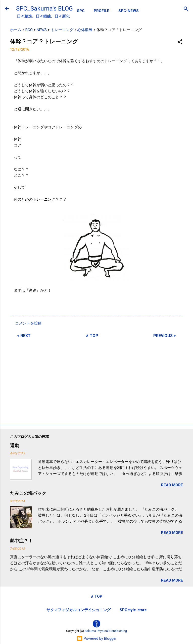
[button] (180, 42)
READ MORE (172, 485)
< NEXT (24, 336)
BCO (29, 30)
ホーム (16, 30)
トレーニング (62, 30)
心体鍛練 (85, 30)
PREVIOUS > (165, 336)
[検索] (186, 9)
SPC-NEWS (129, 11)
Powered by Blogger (97, 638)
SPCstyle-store (133, 610)
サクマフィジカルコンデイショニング (79, 610)
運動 (15, 446)
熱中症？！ (21, 541)
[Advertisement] (96, 381)
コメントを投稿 (28, 323)
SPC (81, 11)
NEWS (42, 30)
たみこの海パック (28, 493)
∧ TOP (92, 336)
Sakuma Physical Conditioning (106, 631)
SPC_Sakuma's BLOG (44, 9)
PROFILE (102, 11)
